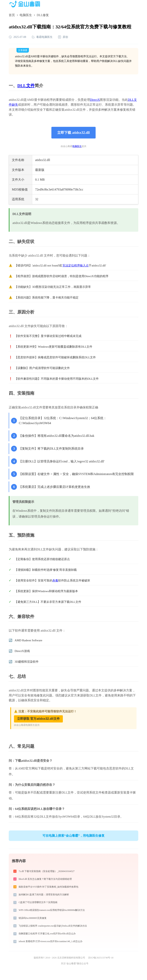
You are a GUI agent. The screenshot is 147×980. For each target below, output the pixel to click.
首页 (12, 15)
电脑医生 (26, 15)
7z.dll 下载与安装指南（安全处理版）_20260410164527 (47, 871)
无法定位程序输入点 (76, 265)
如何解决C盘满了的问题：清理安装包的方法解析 (44, 895)
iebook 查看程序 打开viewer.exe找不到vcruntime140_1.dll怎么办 (51, 941)
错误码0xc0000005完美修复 (32, 918)
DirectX (95, 100)
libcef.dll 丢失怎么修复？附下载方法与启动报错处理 (45, 879)
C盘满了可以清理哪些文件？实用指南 (38, 902)
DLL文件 (26, 86)
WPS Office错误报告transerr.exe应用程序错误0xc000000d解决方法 (52, 910)
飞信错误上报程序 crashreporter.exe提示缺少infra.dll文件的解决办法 (53, 926)
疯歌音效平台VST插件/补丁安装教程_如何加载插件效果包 (48, 887)
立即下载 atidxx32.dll (73, 133)
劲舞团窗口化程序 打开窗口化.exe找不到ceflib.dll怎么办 (47, 934)
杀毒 (55, 581)
